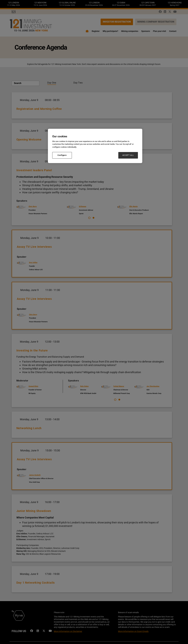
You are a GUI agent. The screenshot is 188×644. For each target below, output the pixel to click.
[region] (95, 146)
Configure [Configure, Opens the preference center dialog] (62, 155)
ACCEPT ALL (128, 155)
